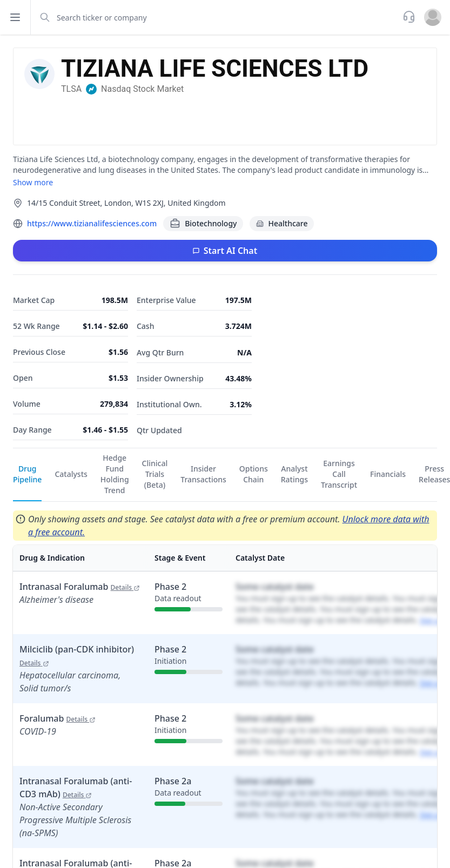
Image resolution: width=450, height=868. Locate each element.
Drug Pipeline (27, 474)
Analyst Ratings (294, 474)
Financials (388, 474)
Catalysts (71, 474)
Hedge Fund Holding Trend (115, 474)
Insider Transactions (203, 474)
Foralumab (58, 718)
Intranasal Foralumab (80, 587)
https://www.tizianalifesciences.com (92, 223)
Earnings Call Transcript (339, 474)
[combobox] (216, 17)
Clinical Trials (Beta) (155, 474)
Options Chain (254, 474)
